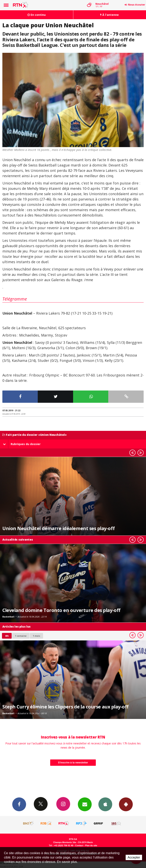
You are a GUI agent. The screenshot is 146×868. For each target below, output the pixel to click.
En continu (37, 15)
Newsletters (85, 804)
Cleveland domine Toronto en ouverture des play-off (61, 610)
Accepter (134, 857)
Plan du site (91, 845)
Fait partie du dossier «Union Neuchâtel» (34, 435)
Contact (79, 845)
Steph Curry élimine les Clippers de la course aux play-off (65, 707)
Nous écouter (137, 5)
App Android (126, 804)
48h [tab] (7, 636)
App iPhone (105, 804)
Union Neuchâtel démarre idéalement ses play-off (58, 528)
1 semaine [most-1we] (21, 636)
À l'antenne (109, 15)
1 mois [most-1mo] (36, 636)
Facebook (19, 804)
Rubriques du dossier (22, 444)
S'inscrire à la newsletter (73, 763)
